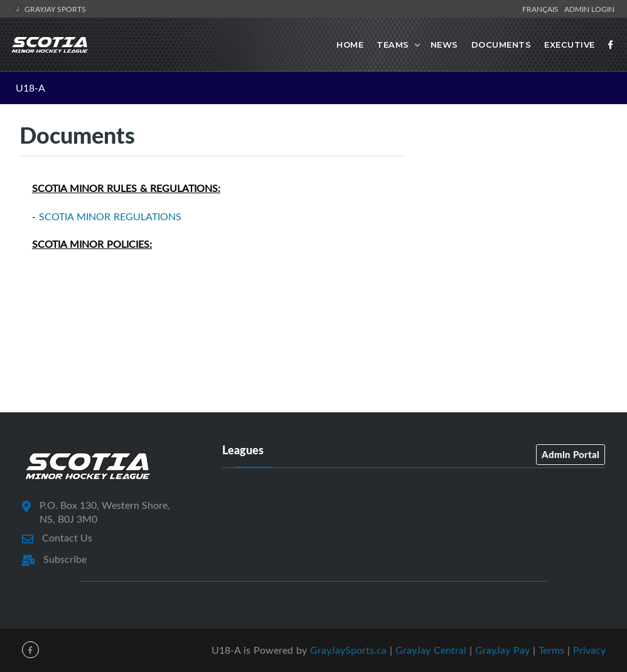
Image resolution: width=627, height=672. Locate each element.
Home (350, 45)
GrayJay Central (431, 650)
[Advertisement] (516, 218)
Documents (501, 45)
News (444, 45)
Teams (393, 45)
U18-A (30, 88)
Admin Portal (571, 454)
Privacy (589, 650)
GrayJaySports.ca (348, 650)
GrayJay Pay (502, 650)
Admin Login (589, 9)
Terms (551, 650)
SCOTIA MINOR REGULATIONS (110, 216)
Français (542, 9)
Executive (570, 45)
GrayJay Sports (49, 9)
